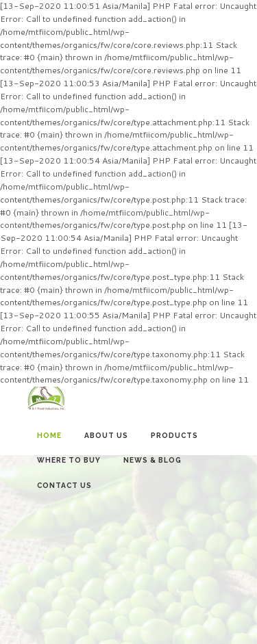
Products (174, 435)
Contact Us (64, 485)
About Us (106, 435)
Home (49, 435)
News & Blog (152, 460)
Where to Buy (69, 460)
